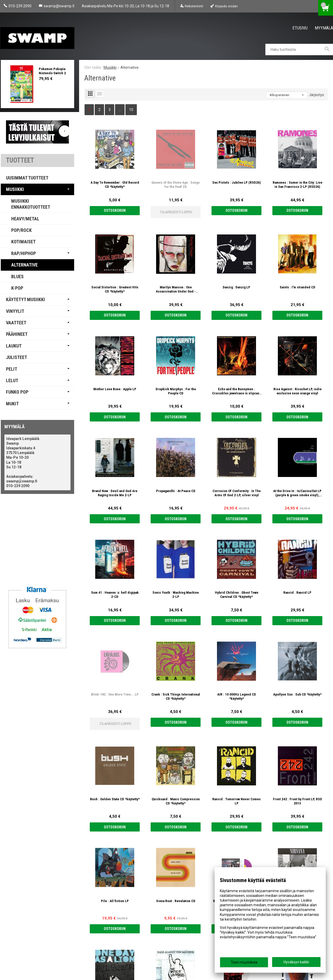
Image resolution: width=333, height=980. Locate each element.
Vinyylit (15, 311)
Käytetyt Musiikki (25, 299)
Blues (17, 277)
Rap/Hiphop (24, 253)
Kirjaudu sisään (226, 6)
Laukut (14, 346)
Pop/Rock (21, 230)
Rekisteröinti (194, 6)
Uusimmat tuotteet (27, 178)
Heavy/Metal (25, 219)
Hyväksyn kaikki (296, 962)
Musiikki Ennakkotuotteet (31, 204)
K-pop (17, 288)
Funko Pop (17, 392)
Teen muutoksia (244, 962)
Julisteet (17, 357)
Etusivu (300, 28)
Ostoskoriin (115, 210)
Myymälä (324, 28)
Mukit (12, 404)
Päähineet (17, 334)
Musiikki (15, 189)
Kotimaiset (23, 242)
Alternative (24, 265)
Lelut (12, 380)
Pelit (12, 369)
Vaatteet (16, 323)
